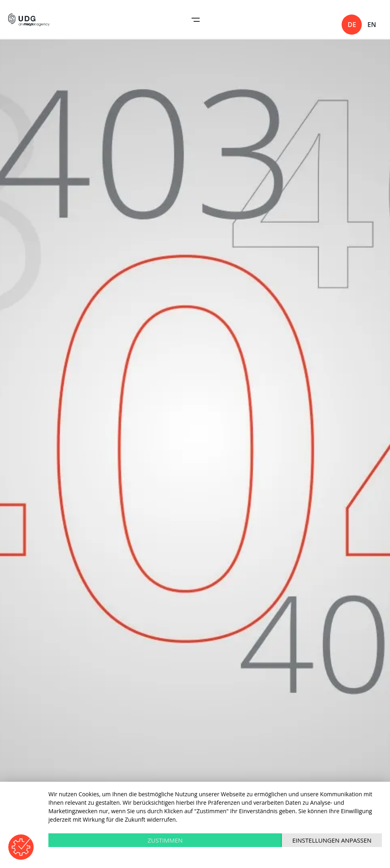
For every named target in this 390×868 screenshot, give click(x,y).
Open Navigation (196, 20)
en (372, 25)
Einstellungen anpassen (332, 840)
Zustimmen (165, 840)
